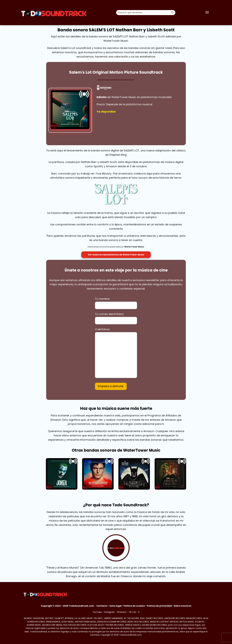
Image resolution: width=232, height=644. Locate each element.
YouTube (97, 612)
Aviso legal (115, 606)
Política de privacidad (159, 606)
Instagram (109, 612)
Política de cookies (134, 606)
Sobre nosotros (183, 606)
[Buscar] (172, 12)
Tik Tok (132, 612)
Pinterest (122, 612)
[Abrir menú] (207, 13)
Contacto (102, 606)
